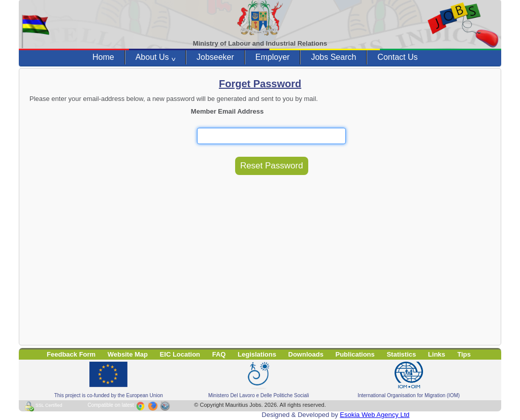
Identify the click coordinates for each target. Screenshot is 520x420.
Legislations (257, 354)
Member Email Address (227, 111)
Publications (355, 354)
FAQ (219, 354)
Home (103, 57)
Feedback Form (71, 354)
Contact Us (397, 57)
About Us (155, 57)
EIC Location (180, 354)
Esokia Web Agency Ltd (375, 415)
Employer (273, 57)
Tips (464, 354)
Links (437, 354)
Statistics (401, 354)
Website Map (128, 354)
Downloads (306, 354)
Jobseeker (215, 57)
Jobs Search (333, 57)
